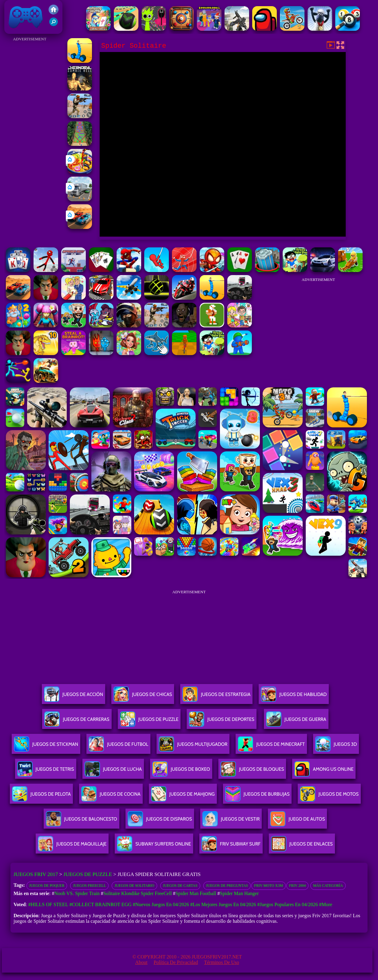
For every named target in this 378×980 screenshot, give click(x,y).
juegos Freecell (89, 886)
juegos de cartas (180, 886)
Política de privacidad (176, 962)
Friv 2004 (297, 886)
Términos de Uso (221, 962)
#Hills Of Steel (48, 904)
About (141, 962)
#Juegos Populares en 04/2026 (288, 904)
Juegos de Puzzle (88, 874)
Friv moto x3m (269, 886)
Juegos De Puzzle (149, 722)
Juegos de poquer (47, 886)
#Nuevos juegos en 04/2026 (161, 904)
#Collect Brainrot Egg (101, 904)
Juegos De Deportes (221, 722)
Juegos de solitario (134, 886)
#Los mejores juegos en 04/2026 (223, 904)
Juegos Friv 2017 (26, 17)
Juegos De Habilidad (294, 697)
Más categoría (328, 886)
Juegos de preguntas (227, 886)
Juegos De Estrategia (216, 697)
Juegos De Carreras (77, 722)
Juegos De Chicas (143, 697)
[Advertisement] (30, 135)
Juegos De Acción (74, 697)
